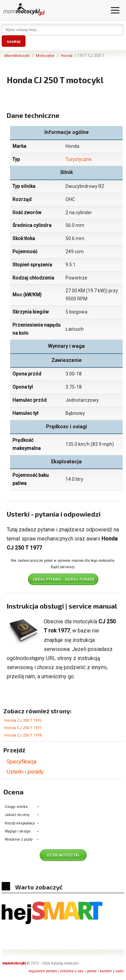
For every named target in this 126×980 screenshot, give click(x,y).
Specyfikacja (22, 762)
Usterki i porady (25, 772)
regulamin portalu (43, 971)
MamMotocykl (17, 56)
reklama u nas (72, 971)
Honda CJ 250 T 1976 (23, 721)
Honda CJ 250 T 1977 (23, 728)
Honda (67, 56)
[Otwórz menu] (115, 10)
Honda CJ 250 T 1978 (23, 735)
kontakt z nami (112, 971)
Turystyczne (79, 159)
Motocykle (45, 56)
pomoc (92, 971)
